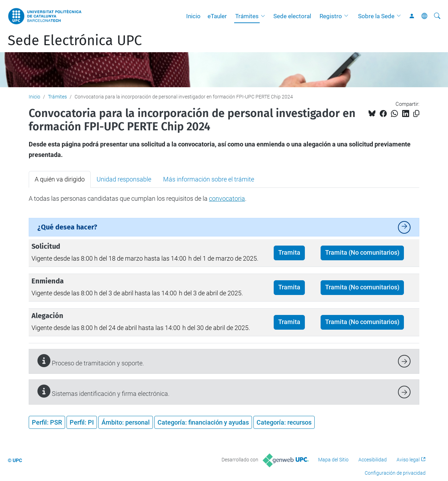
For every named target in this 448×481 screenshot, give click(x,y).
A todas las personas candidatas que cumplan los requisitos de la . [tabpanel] (138, 198)
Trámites (247, 16)
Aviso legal (408, 460)
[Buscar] (437, 16)
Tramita (289, 253)
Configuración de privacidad (395, 473)
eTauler (217, 16)
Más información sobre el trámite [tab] (209, 179)
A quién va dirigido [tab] (60, 179)
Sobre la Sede (376, 16)
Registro (331, 16)
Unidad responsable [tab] (124, 179)
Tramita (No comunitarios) (362, 253)
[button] (265, 16)
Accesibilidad (373, 460)
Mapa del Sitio (333, 460)
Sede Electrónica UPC (75, 41)
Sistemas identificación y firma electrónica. (103, 391)
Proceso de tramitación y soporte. (91, 361)
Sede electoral (292, 16)
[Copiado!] (416, 114)
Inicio (193, 16)
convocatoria (227, 198)
